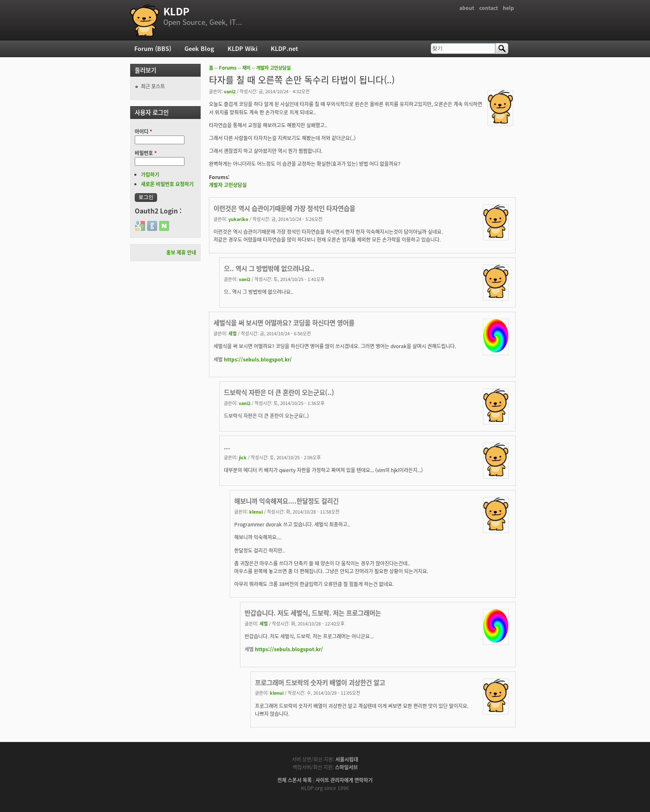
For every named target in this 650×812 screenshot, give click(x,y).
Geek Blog (199, 48)
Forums (228, 68)
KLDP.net (284, 48)
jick (243, 457)
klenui (256, 511)
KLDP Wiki (243, 48)
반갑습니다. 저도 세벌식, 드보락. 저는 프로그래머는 (313, 613)
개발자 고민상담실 (273, 68)
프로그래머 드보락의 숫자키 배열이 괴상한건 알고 (320, 682)
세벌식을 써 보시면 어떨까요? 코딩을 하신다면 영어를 (284, 323)
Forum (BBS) (153, 48)
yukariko (238, 219)
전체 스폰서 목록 (295, 780)
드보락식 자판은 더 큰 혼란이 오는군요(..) (279, 392)
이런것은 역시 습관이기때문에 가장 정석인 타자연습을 (284, 208)
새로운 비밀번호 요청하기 (167, 184)
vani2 (230, 91)
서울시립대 (347, 759)
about (467, 8)
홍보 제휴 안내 (181, 252)
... (227, 447)
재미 (246, 68)
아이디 (143, 131)
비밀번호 (146, 153)
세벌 (233, 333)
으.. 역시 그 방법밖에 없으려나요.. (269, 268)
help (508, 8)
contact (489, 8)
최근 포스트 (153, 86)
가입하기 (150, 175)
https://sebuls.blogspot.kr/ (258, 359)
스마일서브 (346, 767)
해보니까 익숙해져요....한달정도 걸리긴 (286, 501)
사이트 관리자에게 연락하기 (344, 780)
